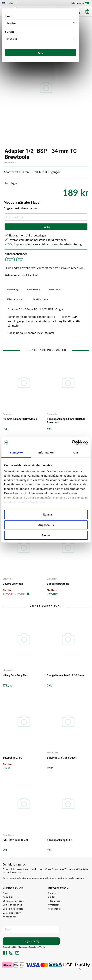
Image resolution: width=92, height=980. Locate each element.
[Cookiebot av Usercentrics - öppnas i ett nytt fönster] (72, 442)
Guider (51, 897)
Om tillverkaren (40, 299)
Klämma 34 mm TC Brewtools (20, 419)
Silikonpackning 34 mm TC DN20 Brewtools (66, 421)
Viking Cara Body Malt (16, 675)
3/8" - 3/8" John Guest (15, 840)
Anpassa (46, 525)
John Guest (52, 753)
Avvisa (46, 535)
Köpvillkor (8, 897)
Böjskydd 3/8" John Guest (62, 758)
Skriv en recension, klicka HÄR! (22, 275)
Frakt (5, 893)
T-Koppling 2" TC (12, 758)
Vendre (42, 947)
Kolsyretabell (54, 909)
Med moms (80, 4)
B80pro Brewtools (13, 584)
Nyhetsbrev (54, 905)
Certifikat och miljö (12, 905)
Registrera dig (31, 941)
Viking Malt (8, 670)
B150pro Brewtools (58, 584)
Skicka (46, 227)
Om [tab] (76, 452)
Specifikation (33, 290)
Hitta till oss (54, 901)
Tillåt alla (46, 514)
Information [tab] (46, 452)
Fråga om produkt (16, 299)
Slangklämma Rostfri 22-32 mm (65, 675)
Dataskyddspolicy (12, 913)
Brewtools (11, 163)
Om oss (52, 893)
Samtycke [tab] (16, 452)
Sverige (10, 3)
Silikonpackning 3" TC (60, 840)
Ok (41, 53)
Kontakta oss (9, 917)
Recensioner (54, 290)
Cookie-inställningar (13, 909)
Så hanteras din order (14, 901)
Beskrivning (13, 290)
